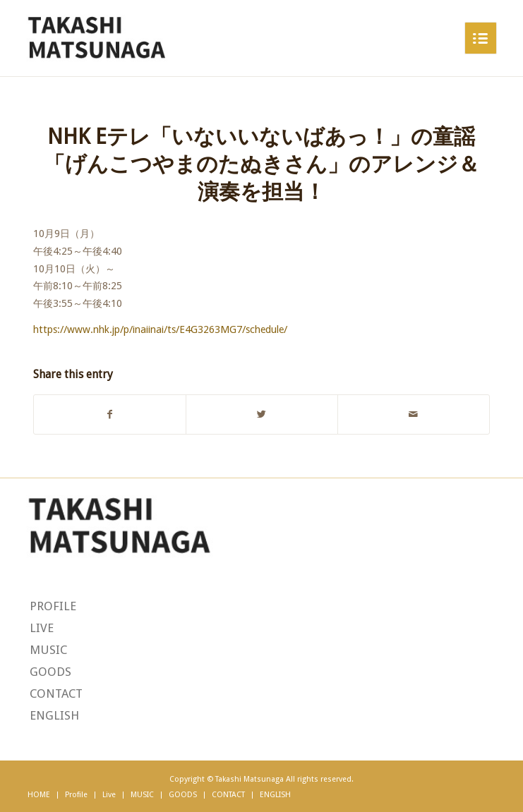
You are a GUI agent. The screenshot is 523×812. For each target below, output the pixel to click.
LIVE (42, 628)
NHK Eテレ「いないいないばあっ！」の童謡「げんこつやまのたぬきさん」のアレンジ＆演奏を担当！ (261, 164)
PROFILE (53, 606)
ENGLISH (54, 715)
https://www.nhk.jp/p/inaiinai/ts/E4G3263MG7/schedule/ (160, 329)
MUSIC (48, 650)
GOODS (50, 672)
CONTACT (56, 693)
